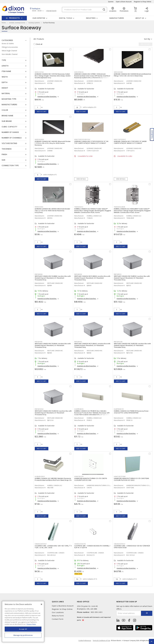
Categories (7, 40)
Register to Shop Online (143, 2)
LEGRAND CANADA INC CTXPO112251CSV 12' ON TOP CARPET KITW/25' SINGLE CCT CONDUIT (91, 142)
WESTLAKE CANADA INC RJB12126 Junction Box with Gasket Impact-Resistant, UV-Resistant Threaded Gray (132, 345)
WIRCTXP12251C (120, 139)
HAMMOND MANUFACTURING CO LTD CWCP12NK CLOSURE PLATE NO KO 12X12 (131, 479)
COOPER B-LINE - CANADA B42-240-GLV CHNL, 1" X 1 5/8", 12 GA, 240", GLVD (53, 547)
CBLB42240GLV (41, 544)
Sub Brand (7, 121)
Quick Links (58, 602)
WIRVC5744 (39, 72)
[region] (23, 622)
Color (5, 110)
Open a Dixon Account (124, 2)
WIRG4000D (39, 139)
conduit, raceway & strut (17, 23)
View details (81, 179)
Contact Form (58, 619)
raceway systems (34, 23)
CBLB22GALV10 (80, 544)
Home (4, 23)
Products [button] (14, 18)
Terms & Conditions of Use (101, 641)
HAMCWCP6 (79, 476)
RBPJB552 (118, 274)
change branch (51, 11)
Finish (4, 154)
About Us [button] (140, 18)
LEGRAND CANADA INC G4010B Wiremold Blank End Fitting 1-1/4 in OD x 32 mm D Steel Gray (132, 75)
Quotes (111, 2)
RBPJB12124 (39, 409)
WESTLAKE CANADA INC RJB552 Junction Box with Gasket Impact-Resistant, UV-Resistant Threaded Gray (132, 278)
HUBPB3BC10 (119, 409)
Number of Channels (12, 138)
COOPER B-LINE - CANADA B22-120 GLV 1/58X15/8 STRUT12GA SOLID (132, 547)
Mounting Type (9, 99)
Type (4, 60)
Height (5, 88)
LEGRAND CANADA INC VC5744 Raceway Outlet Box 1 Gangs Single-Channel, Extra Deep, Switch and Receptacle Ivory (53, 76)
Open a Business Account (63, 606)
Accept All (23, 629)
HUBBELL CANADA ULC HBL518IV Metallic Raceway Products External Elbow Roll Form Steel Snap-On (53, 479)
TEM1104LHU (79, 207)
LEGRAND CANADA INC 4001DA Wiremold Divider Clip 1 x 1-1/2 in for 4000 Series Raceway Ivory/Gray (52, 211)
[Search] (84, 10)
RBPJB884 (39, 274)
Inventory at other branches (47, 96)
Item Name (6, 71)
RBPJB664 (78, 274)
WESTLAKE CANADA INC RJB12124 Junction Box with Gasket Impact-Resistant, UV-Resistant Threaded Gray (53, 413)
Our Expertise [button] (39, 18)
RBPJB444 (39, 342)
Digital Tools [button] (66, 18)
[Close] (41, 604)
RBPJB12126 (118, 342)
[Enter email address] (129, 613)
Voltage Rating (9, 143)
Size (4, 160)
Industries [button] (91, 18)
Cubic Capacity (10, 127)
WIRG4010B (118, 72)
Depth (5, 82)
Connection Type (10, 165)
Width (5, 77)
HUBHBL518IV (40, 476)
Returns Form (58, 616)
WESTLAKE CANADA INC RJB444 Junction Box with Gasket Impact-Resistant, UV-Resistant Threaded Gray (53, 345)
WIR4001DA (39, 207)
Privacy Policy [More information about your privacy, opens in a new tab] (31, 624)
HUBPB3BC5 (79, 409)
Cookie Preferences (85, 641)
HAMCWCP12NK (120, 476)
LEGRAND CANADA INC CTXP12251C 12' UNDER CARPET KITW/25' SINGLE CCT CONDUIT (130, 142)
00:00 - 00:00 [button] (37, 11)
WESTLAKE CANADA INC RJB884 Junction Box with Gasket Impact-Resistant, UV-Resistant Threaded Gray (53, 278)
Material (6, 93)
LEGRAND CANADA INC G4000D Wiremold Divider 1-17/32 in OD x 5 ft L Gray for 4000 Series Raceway (53, 143)
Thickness (7, 149)
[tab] (14, 40)
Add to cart (42, 112)
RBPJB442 (78, 342)
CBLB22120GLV (120, 544)
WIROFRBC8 (79, 72)
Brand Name (7, 116)
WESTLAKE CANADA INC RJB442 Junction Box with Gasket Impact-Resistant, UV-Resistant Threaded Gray (92, 345)
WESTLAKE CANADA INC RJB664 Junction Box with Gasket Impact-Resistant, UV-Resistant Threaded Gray (92, 278)
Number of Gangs (10, 132)
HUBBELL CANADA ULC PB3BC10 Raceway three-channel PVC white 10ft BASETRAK (132, 412)
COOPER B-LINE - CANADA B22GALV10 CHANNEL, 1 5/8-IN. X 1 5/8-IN (92, 547)
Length (5, 66)
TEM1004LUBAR (120, 207)
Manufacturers (117, 18)
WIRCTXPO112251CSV (82, 139)
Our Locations (58, 612)
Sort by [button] (147, 39)
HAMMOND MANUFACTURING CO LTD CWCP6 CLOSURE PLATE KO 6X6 (91, 479)
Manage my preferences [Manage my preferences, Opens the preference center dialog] (23, 635)
